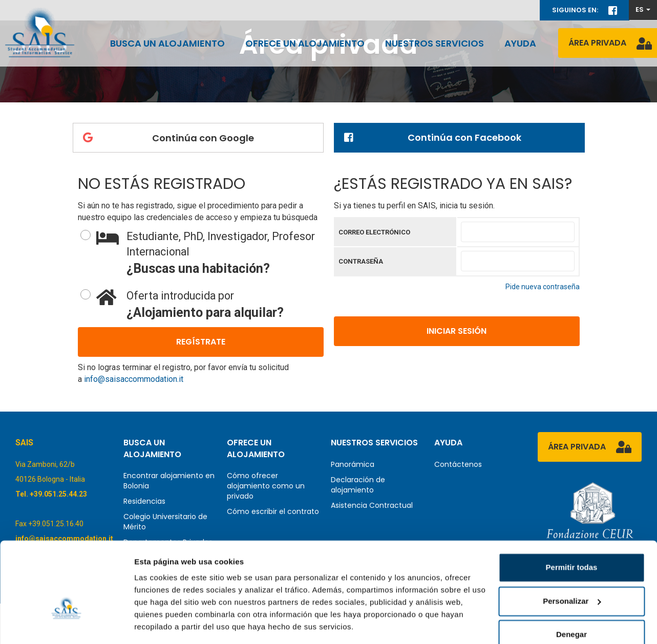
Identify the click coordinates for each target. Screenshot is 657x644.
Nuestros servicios (435, 43)
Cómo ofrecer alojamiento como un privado (266, 486)
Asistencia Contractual (372, 505)
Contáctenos (458, 464)
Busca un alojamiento (167, 43)
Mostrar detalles (164, 624)
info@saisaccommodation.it (134, 379)
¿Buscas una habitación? (210, 253)
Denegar (571, 603)
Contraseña (361, 261)
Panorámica (353, 464)
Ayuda (520, 43)
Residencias (144, 501)
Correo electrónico (374, 232)
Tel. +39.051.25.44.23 (51, 494)
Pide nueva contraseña (543, 287)
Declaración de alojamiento (358, 485)
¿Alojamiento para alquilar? (210, 304)
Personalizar (572, 570)
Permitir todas (572, 536)
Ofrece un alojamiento (305, 43)
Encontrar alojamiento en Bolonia (169, 481)
